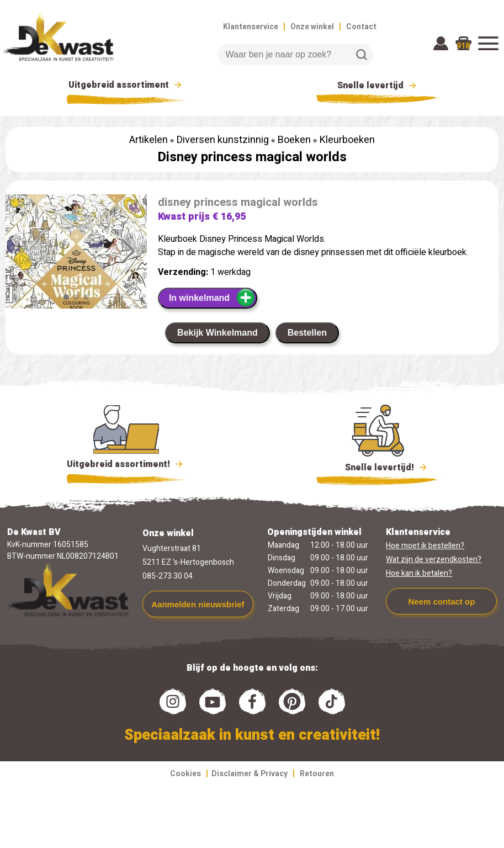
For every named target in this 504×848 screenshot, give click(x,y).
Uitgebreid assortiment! (126, 464)
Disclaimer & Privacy (250, 774)
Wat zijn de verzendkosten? (434, 560)
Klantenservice (251, 27)
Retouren (317, 774)
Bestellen (307, 333)
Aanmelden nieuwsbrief (198, 604)
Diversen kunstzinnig (223, 140)
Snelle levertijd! (378, 467)
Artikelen (148, 140)
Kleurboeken (347, 140)
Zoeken (362, 55)
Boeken (294, 140)
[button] (128, 251)
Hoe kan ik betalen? (419, 573)
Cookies (185, 774)
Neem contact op (441, 601)
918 (463, 46)
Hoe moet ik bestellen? (425, 546)
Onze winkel (312, 27)
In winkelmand (212, 298)
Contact (361, 27)
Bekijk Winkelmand (217, 333)
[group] (76, 287)
